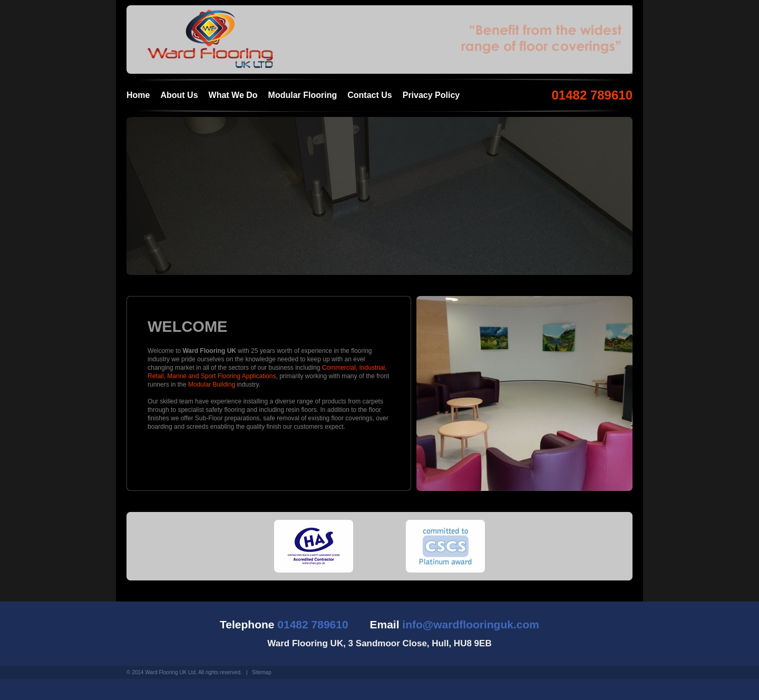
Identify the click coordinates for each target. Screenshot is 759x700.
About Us (179, 95)
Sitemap (262, 672)
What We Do (233, 95)
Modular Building (212, 384)
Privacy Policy (431, 95)
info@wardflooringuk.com (471, 624)
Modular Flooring (303, 95)
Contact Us (369, 95)
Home (138, 95)
